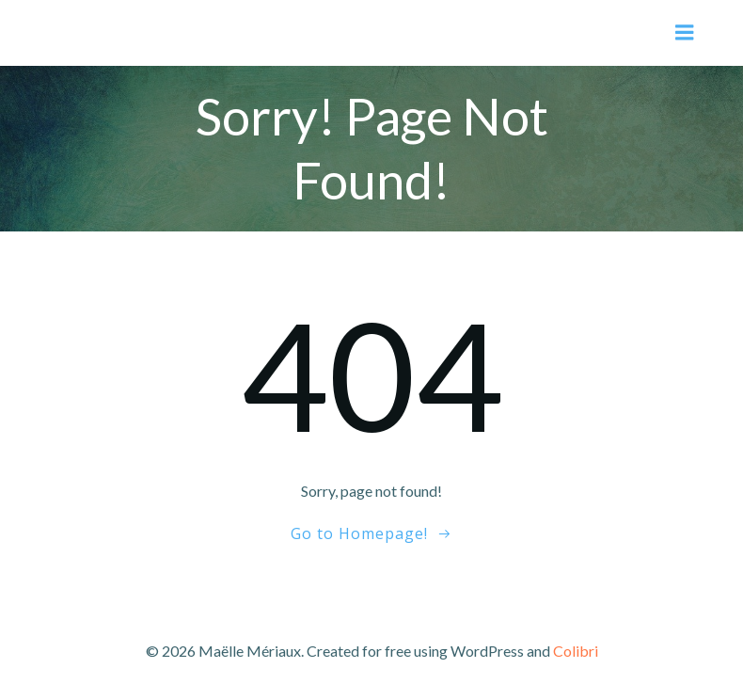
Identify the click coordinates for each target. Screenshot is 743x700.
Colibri (576, 651)
